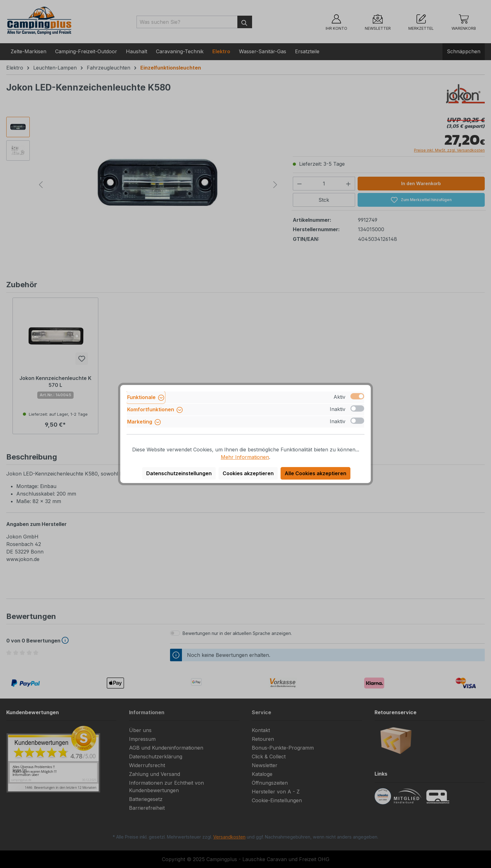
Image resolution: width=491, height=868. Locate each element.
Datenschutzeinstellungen (179, 473)
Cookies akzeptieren (248, 473)
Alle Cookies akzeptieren (315, 473)
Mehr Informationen (245, 457)
